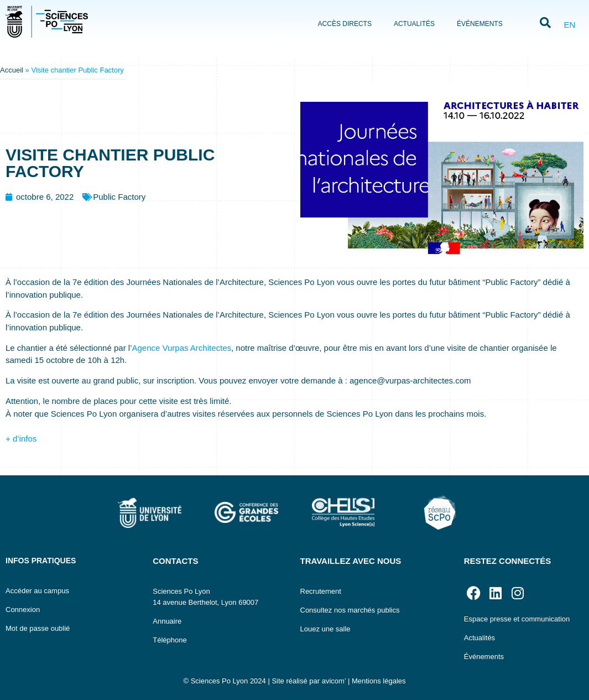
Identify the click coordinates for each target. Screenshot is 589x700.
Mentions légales (379, 681)
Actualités (414, 24)
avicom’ (334, 681)
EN (569, 25)
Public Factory (119, 197)
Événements (480, 24)
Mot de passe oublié (38, 628)
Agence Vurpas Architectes (181, 348)
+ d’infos (21, 439)
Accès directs (345, 24)
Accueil (12, 70)
